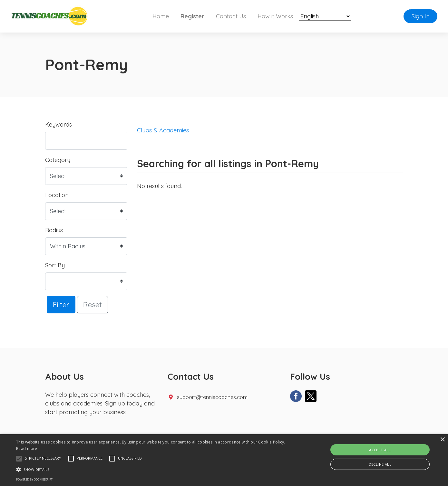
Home (161, 16)
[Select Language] (325, 16)
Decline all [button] (380, 464)
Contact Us (231, 16)
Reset (93, 305)
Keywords (58, 124)
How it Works (275, 16)
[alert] (224, 460)
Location (57, 195)
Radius (54, 230)
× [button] (442, 440)
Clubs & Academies (163, 130)
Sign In (421, 16)
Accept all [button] (380, 450)
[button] (19, 459)
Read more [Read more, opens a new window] (27, 448)
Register (192, 16)
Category (58, 160)
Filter (61, 305)
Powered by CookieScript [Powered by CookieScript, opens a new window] (34, 479)
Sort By (55, 265)
